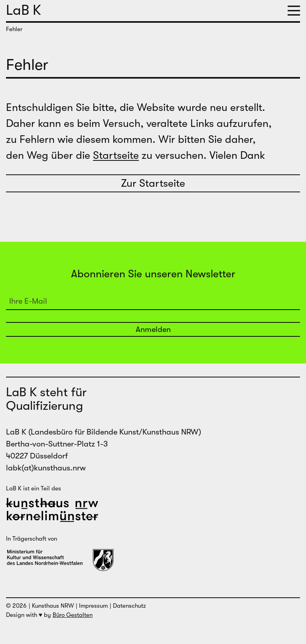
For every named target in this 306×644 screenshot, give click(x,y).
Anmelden (153, 329)
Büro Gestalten (73, 615)
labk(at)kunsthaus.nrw (46, 468)
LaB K (24, 10)
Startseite (116, 155)
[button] (294, 11)
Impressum (93, 606)
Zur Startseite (153, 183)
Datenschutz (129, 606)
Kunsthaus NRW (53, 606)
